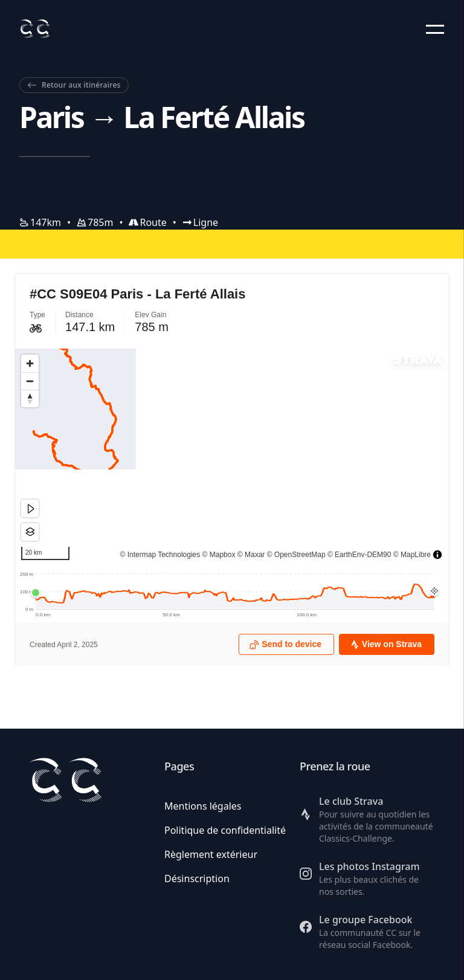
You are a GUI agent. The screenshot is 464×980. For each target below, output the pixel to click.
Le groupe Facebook (366, 920)
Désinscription (197, 878)
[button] (435, 29)
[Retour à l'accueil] (34, 29)
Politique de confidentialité (225, 830)
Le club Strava (351, 801)
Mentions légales (203, 806)
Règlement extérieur (211, 854)
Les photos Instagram (369, 866)
